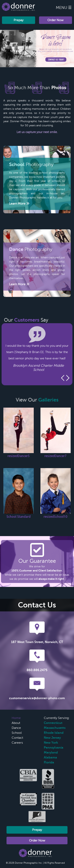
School (17, 733)
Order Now (55, 20)
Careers (17, 743)
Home (16, 718)
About (16, 723)
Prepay (19, 20)
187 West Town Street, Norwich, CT (37, 642)
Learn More (19, 204)
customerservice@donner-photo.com (37, 698)
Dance (16, 728)
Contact (17, 738)
